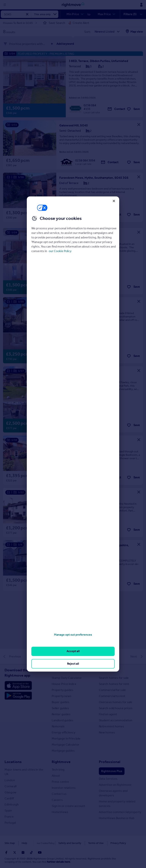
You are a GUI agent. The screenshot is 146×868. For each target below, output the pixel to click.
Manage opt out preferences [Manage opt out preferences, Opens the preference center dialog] (73, 635)
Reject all (73, 664)
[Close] (114, 201)
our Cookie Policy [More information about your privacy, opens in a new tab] (60, 251)
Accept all (73, 651)
